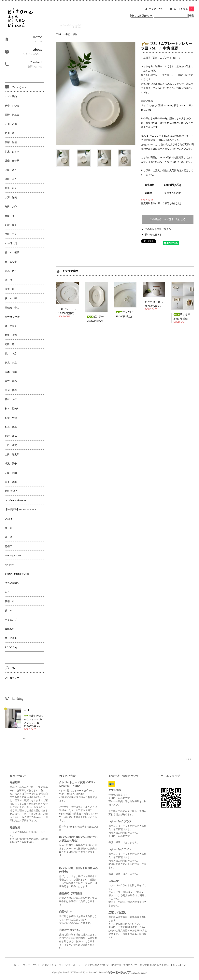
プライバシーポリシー (71, 965)
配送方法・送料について (124, 965)
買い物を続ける (153, 234)
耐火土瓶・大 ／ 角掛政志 (159, 302)
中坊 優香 (71, 34)
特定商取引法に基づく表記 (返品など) (161, 203)
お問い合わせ (49, 965)
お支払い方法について (97, 965)
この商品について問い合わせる (168, 219)
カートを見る (184, 9)
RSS (173, 965)
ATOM (182, 965)
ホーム (17, 965)
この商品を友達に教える (158, 229)
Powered (123, 972)
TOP (59, 34)
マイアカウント (157, 9)
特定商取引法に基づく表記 (154, 965)
